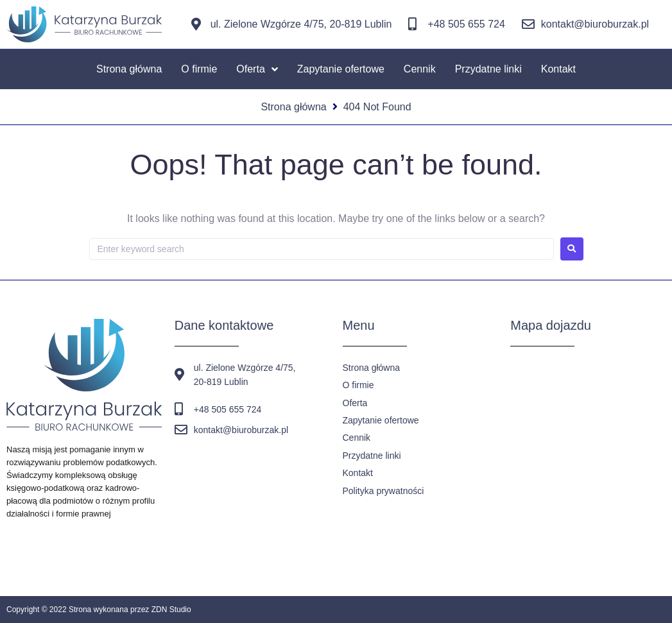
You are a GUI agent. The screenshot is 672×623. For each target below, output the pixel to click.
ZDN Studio (171, 610)
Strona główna (293, 107)
